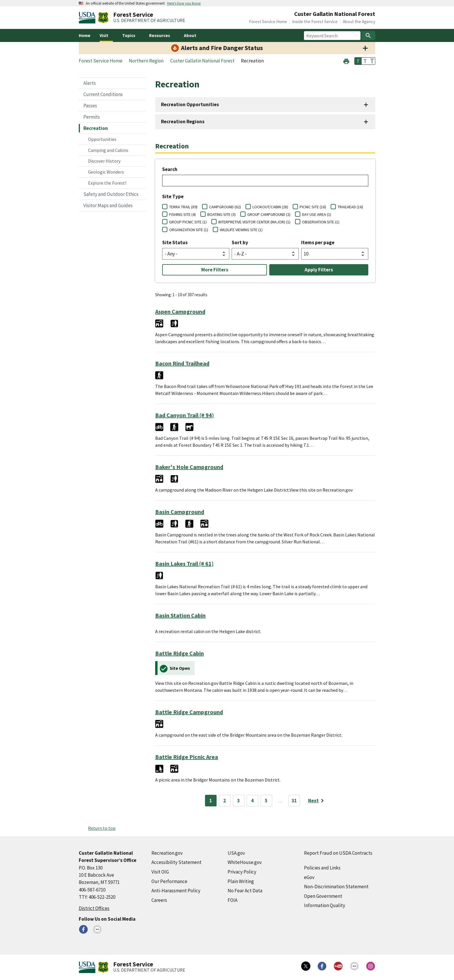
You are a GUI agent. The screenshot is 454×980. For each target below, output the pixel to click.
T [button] (358, 61)
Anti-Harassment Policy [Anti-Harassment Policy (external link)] (176, 891)
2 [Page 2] (225, 801)
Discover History (104, 161)
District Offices (94, 908)
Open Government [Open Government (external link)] (323, 896)
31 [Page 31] (294, 801)
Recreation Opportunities (190, 104)
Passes (90, 106)
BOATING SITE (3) (221, 214)
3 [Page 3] (238, 801)
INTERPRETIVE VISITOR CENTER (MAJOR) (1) (254, 222)
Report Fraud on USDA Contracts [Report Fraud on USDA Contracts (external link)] (338, 853)
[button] (346, 61)
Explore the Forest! (107, 183)
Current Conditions (103, 94)
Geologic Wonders (106, 172)
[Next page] (317, 801)
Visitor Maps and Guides (108, 205)
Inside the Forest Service (315, 22)
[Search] (368, 36)
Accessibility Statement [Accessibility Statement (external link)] (176, 862)
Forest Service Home (268, 22)
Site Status (175, 242)
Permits (92, 117)
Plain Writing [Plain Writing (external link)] (241, 881)
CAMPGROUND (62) (225, 207)
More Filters (215, 270)
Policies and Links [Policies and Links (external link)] (322, 868)
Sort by (240, 242)
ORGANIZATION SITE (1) (189, 230)
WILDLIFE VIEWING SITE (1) (241, 230)
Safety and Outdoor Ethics (111, 194)
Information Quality (325, 905)
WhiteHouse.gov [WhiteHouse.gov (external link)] (245, 862)
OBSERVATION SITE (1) (321, 222)
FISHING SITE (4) (182, 214)
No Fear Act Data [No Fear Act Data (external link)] (245, 891)
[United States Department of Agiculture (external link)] (88, 18)
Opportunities (102, 139)
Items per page (318, 242)
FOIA (233, 900)
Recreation (96, 128)
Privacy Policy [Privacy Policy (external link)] (242, 872)
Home (85, 35)
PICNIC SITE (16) (313, 207)
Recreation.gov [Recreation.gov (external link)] (167, 853)
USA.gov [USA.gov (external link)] (236, 853)
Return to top (102, 828)
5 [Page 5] (266, 801)
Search (170, 169)
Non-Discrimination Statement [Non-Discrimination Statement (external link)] (336, 887)
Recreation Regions (183, 122)
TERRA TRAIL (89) (183, 207)
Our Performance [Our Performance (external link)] (169, 881)
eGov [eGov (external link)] (309, 877)
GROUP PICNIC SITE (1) (188, 222)
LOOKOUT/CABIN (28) (270, 207)
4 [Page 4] (252, 801)
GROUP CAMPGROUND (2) (269, 214)
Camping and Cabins (108, 150)
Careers (159, 900)
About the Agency (359, 22)
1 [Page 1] (211, 801)
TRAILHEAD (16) (350, 207)
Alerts (90, 83)
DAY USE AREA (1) (317, 214)
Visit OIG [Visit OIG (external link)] (160, 872)
